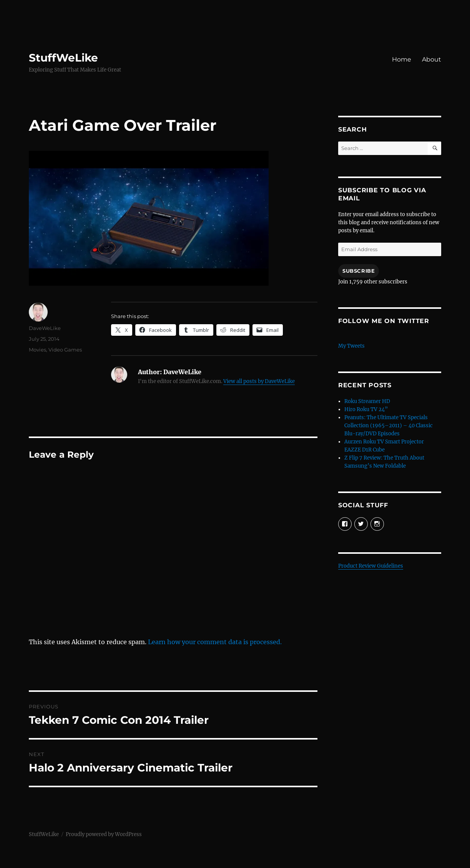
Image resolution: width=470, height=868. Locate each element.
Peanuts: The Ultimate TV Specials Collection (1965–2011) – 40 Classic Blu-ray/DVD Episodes (389, 426)
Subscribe (359, 271)
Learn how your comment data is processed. (215, 642)
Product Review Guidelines (371, 566)
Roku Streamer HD (367, 401)
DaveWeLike (45, 328)
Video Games (65, 350)
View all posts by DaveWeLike (259, 381)
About (432, 59)
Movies (37, 350)
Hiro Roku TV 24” (366, 409)
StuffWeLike (63, 58)
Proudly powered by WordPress (104, 834)
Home (402, 59)
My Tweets (351, 346)
